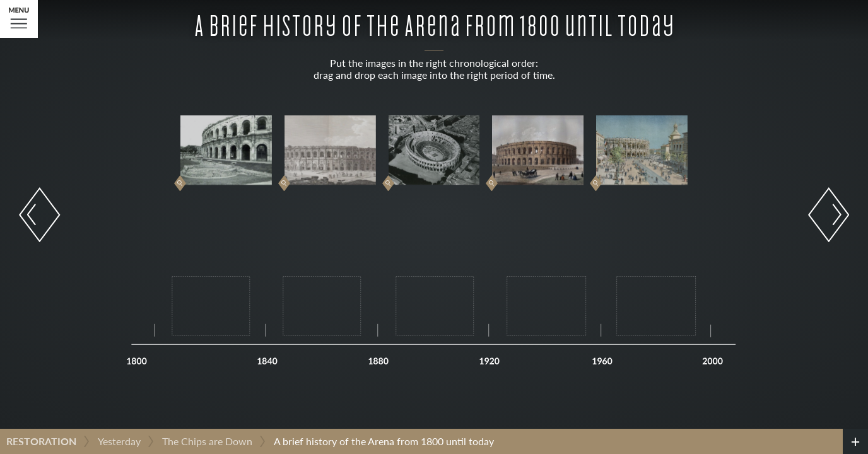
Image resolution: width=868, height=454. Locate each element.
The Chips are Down (207, 441)
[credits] (855, 441)
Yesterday (119, 441)
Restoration (41, 441)
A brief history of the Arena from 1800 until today (384, 441)
